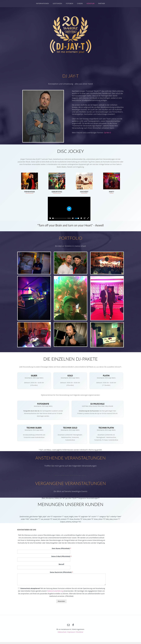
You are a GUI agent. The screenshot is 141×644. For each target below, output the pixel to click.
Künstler (91, 3)
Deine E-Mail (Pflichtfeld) (61, 556)
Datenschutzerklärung (55, 591)
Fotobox (70, 3)
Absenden (61, 601)
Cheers (80, 3)
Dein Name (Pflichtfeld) (61, 548)
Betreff (61, 564)
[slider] (60, 218)
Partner (102, 3)
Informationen (42, 3)
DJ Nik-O (108, 133)
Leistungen (57, 3)
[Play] (50, 218)
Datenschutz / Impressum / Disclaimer (70, 632)
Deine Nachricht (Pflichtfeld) (61, 572)
